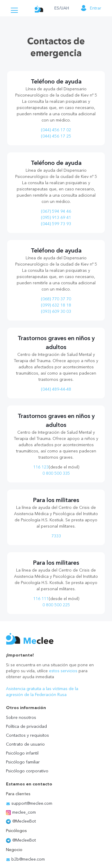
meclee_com (21, 812)
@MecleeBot (21, 821)
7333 (56, 536)
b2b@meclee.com (25, 859)
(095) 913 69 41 (56, 217)
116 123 (41, 467)
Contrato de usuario (25, 744)
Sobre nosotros (21, 717)
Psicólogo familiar (23, 762)
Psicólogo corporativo (27, 771)
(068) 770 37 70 (56, 299)
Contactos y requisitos (27, 735)
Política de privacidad (26, 726)
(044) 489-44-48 (56, 389)
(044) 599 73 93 (56, 224)
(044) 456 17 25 (56, 136)
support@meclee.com (29, 803)
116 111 (41, 599)
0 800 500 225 (56, 605)
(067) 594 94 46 (56, 211)
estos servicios (63, 671)
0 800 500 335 (56, 473)
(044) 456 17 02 (56, 130)
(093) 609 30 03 (56, 311)
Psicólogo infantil (22, 753)
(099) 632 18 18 (56, 305)
